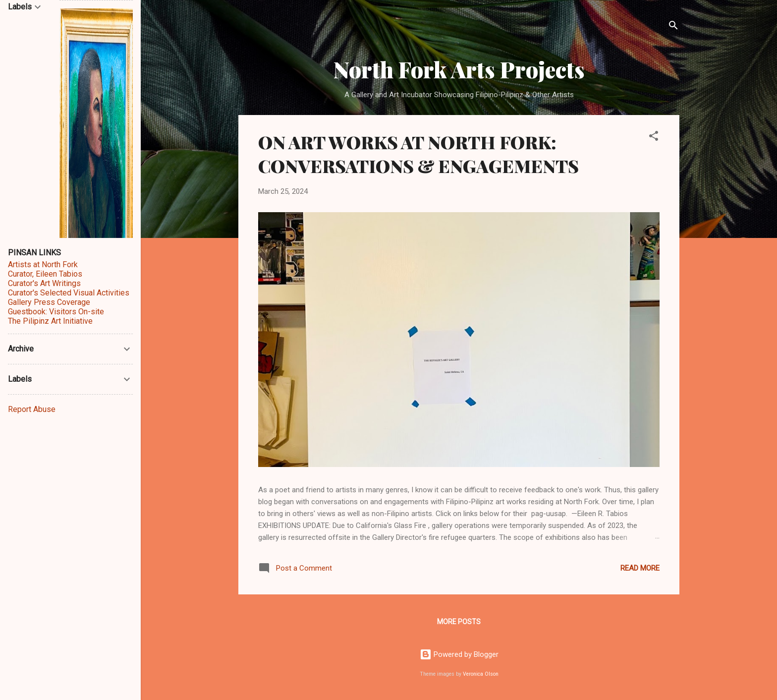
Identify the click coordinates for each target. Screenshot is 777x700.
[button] (654, 138)
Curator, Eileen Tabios (45, 274)
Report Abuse (32, 409)
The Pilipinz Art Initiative (50, 321)
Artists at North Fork (43, 264)
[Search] (673, 27)
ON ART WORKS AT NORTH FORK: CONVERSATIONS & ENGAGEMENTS (418, 154)
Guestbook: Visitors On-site (56, 312)
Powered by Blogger (459, 654)
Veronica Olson (481, 674)
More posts (459, 622)
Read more (640, 568)
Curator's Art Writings (44, 283)
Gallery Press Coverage (49, 302)
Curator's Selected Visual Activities (69, 293)
